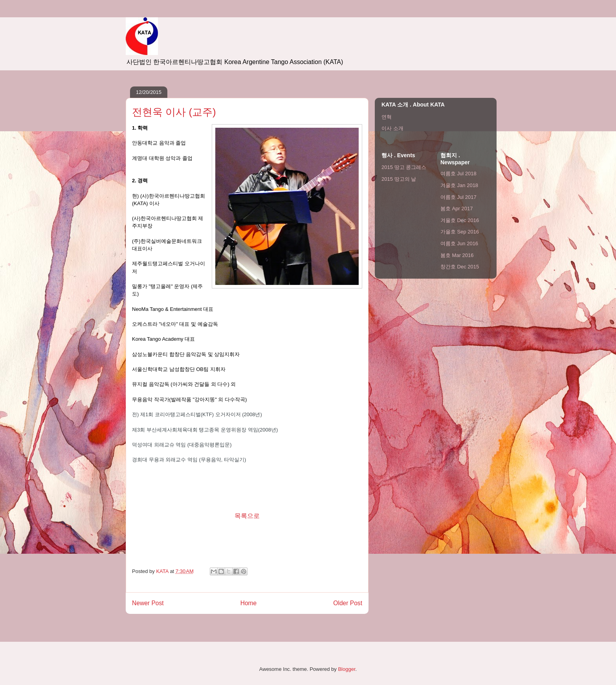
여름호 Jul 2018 (458, 174)
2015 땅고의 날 (399, 179)
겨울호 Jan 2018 (459, 185)
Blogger (346, 669)
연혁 (387, 117)
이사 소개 (392, 128)
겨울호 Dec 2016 (460, 220)
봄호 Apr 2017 (456, 208)
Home (249, 603)
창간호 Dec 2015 (460, 267)
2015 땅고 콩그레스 (404, 167)
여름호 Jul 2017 (458, 197)
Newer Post (148, 603)
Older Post (348, 603)
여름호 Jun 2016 (459, 243)
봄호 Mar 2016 (457, 255)
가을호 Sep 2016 (460, 232)
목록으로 (247, 516)
